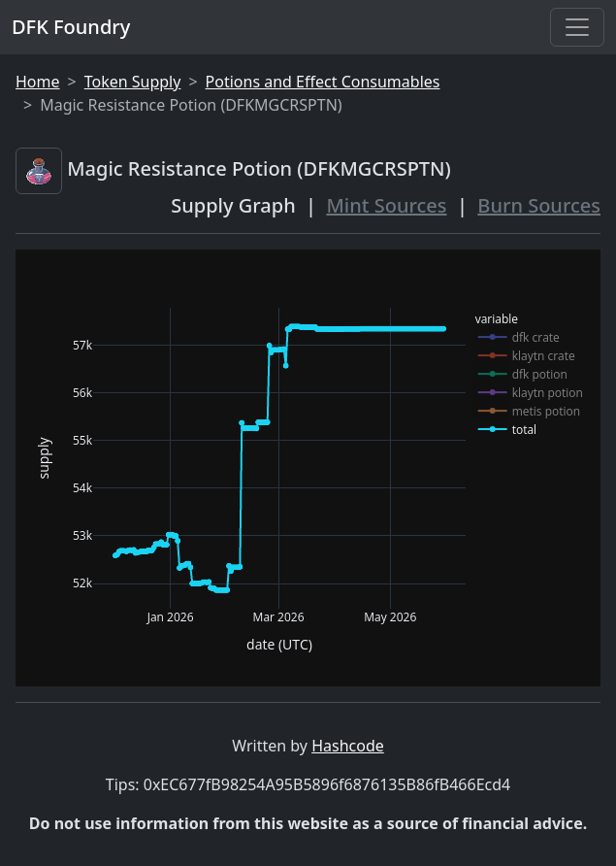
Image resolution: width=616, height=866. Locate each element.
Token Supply (133, 82)
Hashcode (348, 746)
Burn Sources (539, 205)
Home (38, 82)
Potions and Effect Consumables (323, 82)
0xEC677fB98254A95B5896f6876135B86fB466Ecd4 (327, 784)
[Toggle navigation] (577, 27)
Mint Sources (387, 205)
